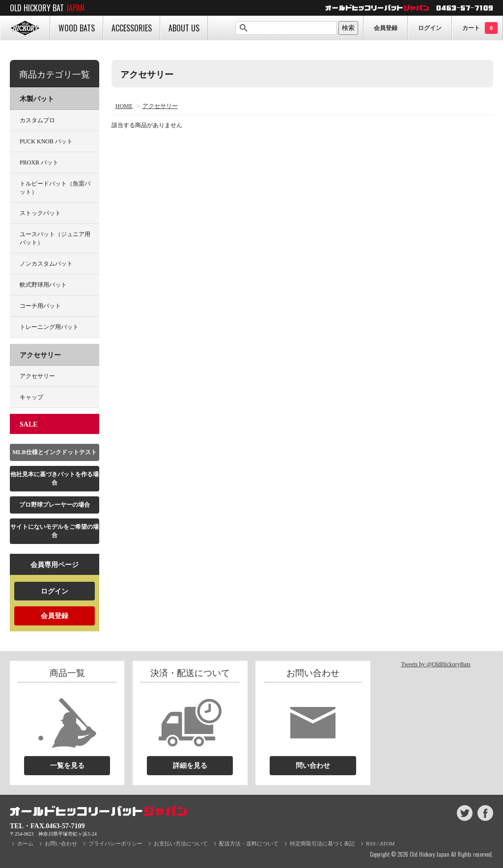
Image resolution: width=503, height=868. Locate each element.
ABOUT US (184, 28)
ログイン (430, 28)
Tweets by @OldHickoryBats (436, 664)
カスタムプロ (37, 120)
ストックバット (40, 213)
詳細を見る (190, 766)
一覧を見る (67, 766)
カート (480, 28)
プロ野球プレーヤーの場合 (55, 505)
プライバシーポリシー (115, 843)
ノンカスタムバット (46, 264)
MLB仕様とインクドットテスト (54, 452)
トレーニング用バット (49, 327)
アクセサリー (160, 106)
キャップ (31, 397)
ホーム (25, 843)
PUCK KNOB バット (46, 141)
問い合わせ (313, 766)
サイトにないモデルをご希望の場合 (55, 531)
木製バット (37, 99)
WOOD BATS (77, 28)
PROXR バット (39, 163)
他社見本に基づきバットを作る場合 (55, 478)
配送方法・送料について (249, 843)
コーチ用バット (40, 306)
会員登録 (386, 28)
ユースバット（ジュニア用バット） (55, 238)
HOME (25, 28)
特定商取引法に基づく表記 (322, 843)
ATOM (387, 843)
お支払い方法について (181, 843)
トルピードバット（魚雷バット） (55, 188)
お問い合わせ (61, 843)
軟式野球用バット (43, 285)
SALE (29, 424)
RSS (371, 843)
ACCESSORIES (132, 28)
